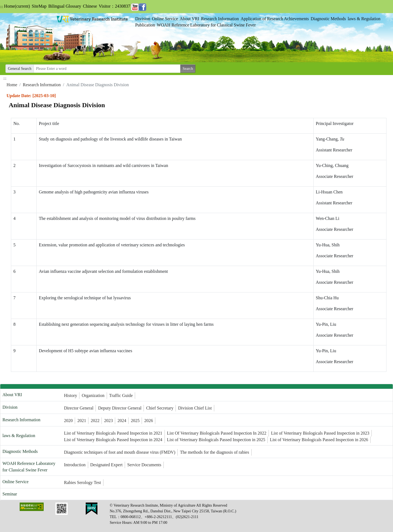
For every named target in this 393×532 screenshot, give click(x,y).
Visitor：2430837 (114, 6)
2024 (122, 421)
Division (143, 19)
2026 (148, 421)
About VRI (190, 19)
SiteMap (39, 6)
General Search (20, 69)
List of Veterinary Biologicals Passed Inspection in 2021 (113, 433)
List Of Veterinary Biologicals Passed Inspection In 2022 (217, 433)
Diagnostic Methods (328, 19)
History (70, 395)
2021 (82, 421)
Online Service (165, 19)
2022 (95, 421)
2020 (68, 421)
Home (17, 6)
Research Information (220, 19)
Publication (145, 25)
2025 (135, 421)
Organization (93, 395)
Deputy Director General (120, 408)
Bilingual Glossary (65, 6)
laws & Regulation (364, 19)
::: (2, 7)
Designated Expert (107, 465)
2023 (108, 421)
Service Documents (144, 465)
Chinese (90, 6)
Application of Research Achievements (275, 19)
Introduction (75, 465)
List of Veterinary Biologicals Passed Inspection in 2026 (319, 440)
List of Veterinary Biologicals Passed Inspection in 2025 (216, 440)
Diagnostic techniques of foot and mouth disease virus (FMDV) (120, 452)
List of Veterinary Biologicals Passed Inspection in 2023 (320, 433)
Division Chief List (195, 408)
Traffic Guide (121, 395)
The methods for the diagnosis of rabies (214, 452)
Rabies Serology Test (82, 482)
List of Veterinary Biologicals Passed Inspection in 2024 (113, 440)
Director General (79, 408)
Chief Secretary (160, 408)
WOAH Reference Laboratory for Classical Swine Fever (206, 25)
